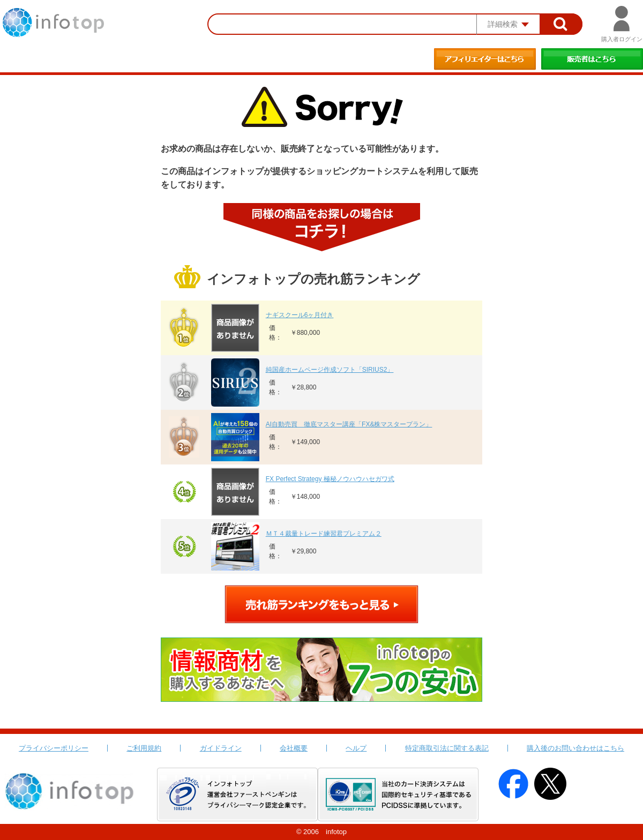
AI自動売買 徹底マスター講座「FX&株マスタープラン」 (349, 424)
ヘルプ (356, 748)
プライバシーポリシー (54, 748)
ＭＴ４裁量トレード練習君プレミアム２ (324, 534)
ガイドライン (221, 748)
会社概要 (294, 748)
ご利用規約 (144, 748)
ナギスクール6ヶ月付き (300, 315)
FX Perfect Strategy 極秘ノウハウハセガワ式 (330, 479)
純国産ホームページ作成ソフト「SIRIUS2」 (330, 370)
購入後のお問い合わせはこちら (575, 748)
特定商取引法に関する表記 (447, 748)
